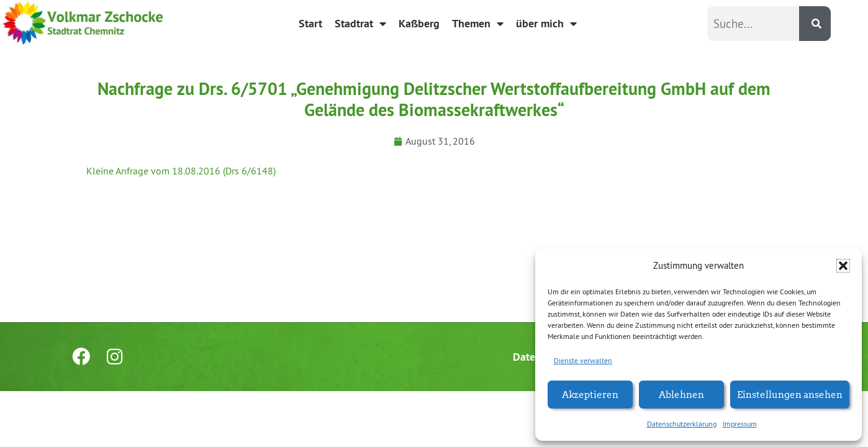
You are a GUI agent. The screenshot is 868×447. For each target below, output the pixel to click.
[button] (843, 266)
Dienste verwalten (583, 360)
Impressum (740, 424)
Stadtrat (360, 24)
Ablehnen (681, 394)
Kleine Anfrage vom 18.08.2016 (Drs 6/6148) (181, 171)
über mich (546, 24)
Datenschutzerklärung (682, 424)
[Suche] (815, 24)
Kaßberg (419, 23)
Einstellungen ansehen (790, 394)
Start (310, 23)
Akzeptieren (590, 394)
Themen (478, 24)
